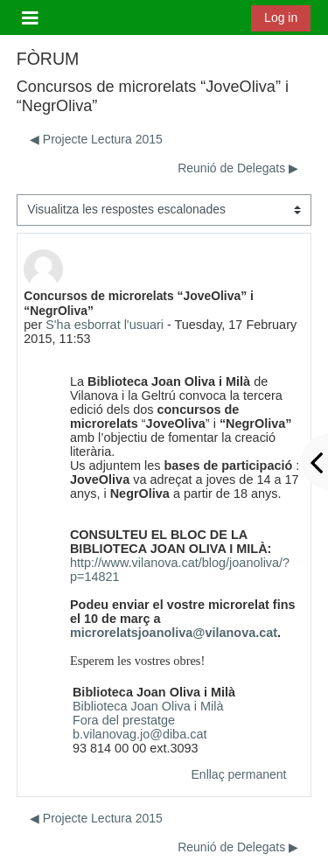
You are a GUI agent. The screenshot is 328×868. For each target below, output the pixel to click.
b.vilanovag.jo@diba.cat (140, 734)
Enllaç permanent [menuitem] (239, 774)
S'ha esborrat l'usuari (105, 325)
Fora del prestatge (124, 720)
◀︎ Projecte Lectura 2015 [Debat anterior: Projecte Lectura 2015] (96, 139)
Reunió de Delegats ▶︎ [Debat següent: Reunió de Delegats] (238, 168)
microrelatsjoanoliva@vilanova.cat (174, 633)
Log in (281, 17)
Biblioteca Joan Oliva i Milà (148, 706)
